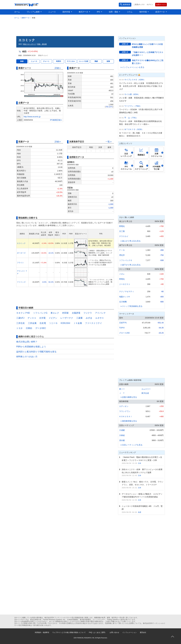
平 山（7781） (131, 118)
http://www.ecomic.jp (32, 117)
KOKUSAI (65, 323)
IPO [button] (99, 12)
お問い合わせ (114, 632)
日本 (140, 463)
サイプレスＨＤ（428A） (135, 80)
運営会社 (143, 632)
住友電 (43, 323)
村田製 (65, 313)
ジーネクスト (125, 284)
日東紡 (29, 328)
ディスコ (32, 318)
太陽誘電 (76, 313)
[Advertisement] (91, 27)
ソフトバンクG (40, 313)
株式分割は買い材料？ (27, 342)
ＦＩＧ (122, 250)
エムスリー (146, 389)
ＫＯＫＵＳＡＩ (126, 416)
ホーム (17, 12)
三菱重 (79, 318)
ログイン (150, 5)
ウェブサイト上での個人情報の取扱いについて (69, 632)
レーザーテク (67, 318)
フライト (20, 263)
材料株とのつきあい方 (27, 357)
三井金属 (32, 323)
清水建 (122, 440)
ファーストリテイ (93, 323)
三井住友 (21, 323)
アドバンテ (100, 313)
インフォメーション (129, 632)
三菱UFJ (20, 318)
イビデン (53, 318)
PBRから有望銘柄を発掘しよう (31, 347)
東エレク (55, 313)
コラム (130, 12)
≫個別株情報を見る (129, 421)
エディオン (124, 406)
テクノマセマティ (127, 291)
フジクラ (88, 313)
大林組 (122, 435)
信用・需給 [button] (114, 12)
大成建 (122, 430)
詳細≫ (58, 68)
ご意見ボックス (139, 5)
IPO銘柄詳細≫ (56, 120)
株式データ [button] (84, 12)
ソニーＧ (53, 323)
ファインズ (21, 282)
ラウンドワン (125, 411)
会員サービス (161, 5)
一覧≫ (109, 142)
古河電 (42, 318)
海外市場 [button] (143, 12)
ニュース (52, 12)
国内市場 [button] (66, 12)
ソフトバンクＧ (126, 260)
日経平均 (123, 323)
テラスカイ (124, 236)
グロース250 (124, 333)
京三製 (122, 231)
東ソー (122, 389)
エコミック (21, 243)
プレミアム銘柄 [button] (33, 12)
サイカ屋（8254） (132, 94)
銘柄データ (26, 18)
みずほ (89, 318)
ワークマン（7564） (133, 106)
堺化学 (122, 255)
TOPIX (122, 328)
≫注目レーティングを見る (131, 445)
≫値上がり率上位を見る (130, 241)
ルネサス (100, 318)
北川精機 (123, 302)
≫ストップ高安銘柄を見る (131, 306)
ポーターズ (21, 253)
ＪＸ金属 (78, 323)
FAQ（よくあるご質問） (98, 632)
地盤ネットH (124, 297)
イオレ (122, 274)
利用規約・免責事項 (42, 632)
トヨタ (19, 328)
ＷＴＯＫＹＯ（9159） (134, 129)
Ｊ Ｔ (122, 393)
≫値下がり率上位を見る (130, 265)
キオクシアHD (23, 313)
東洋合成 (145, 393)
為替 (140, 512)
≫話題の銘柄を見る (129, 397)
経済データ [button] (160, 12)
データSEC (41, 328)
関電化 (122, 226)
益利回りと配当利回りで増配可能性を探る (36, 352)
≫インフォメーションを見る (132, 67)
